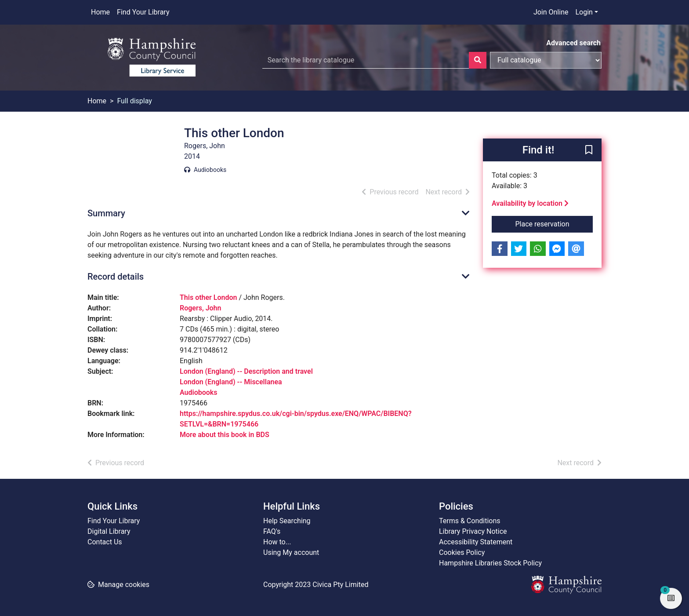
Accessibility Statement (476, 542)
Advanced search (573, 43)
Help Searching (287, 521)
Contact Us (105, 542)
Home (100, 12)
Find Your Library (143, 12)
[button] (589, 150)
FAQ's (272, 531)
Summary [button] (106, 213)
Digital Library (109, 531)
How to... (277, 542)
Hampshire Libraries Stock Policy (490, 563)
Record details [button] (116, 277)
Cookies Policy (462, 552)
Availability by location (530, 203)
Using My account (291, 552)
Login (584, 12)
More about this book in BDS (225, 435)
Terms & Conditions (470, 521)
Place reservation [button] (554, 223)
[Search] (478, 60)
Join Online (551, 12)
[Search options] (546, 60)
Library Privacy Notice (473, 531)
